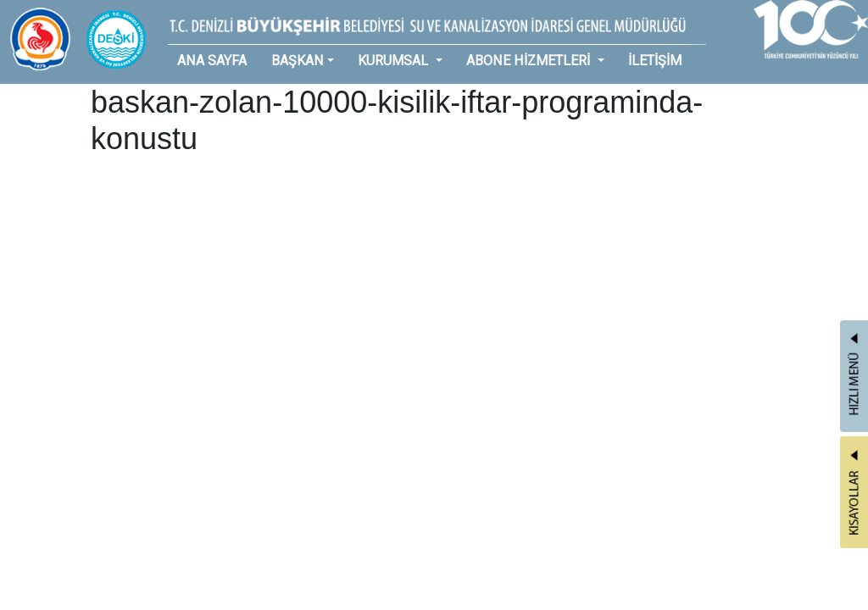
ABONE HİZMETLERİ (530, 61)
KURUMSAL (395, 61)
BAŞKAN (298, 61)
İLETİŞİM (655, 61)
